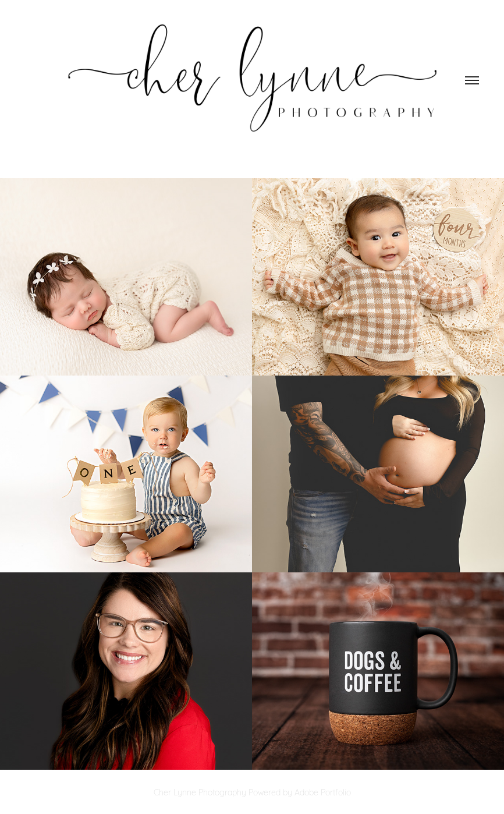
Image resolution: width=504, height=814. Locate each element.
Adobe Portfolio (323, 792)
